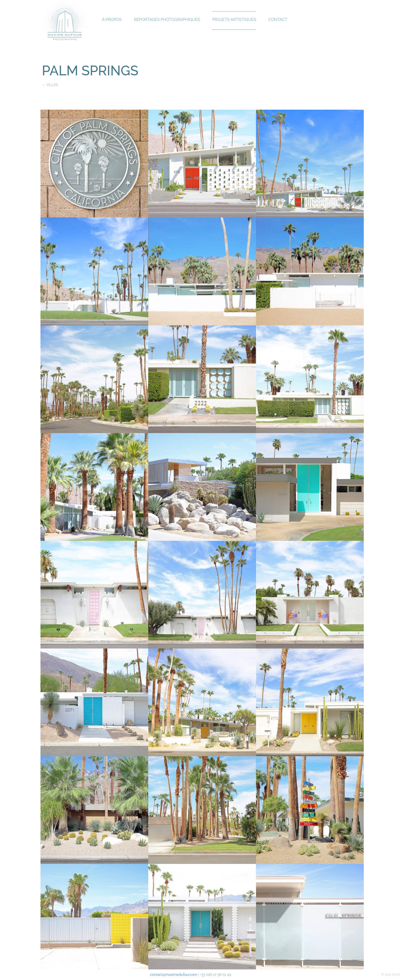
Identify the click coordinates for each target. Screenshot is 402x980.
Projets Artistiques (234, 19)
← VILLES (50, 85)
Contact (278, 19)
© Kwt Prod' (391, 975)
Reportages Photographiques (167, 19)
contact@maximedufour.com (174, 975)
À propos (112, 19)
